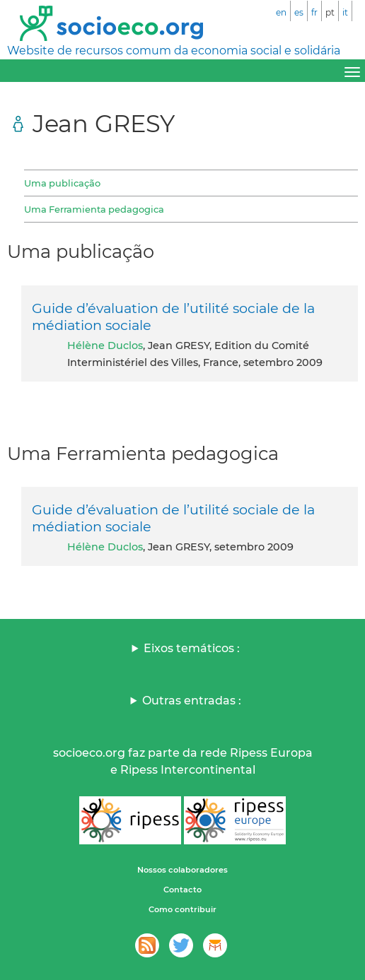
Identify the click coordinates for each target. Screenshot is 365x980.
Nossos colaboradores (182, 870)
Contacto (182, 890)
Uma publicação (62, 183)
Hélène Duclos (105, 346)
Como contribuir (182, 909)
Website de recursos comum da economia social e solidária (174, 51)
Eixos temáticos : (192, 648)
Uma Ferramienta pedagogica (94, 209)
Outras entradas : (192, 701)
